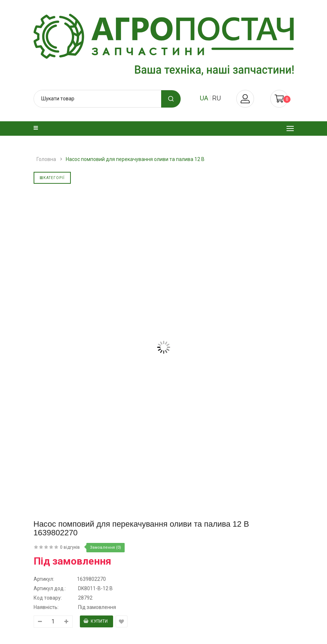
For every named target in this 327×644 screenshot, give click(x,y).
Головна (46, 159)
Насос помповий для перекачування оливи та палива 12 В (135, 159)
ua (204, 98)
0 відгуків (70, 547)
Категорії (52, 178)
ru (216, 98)
